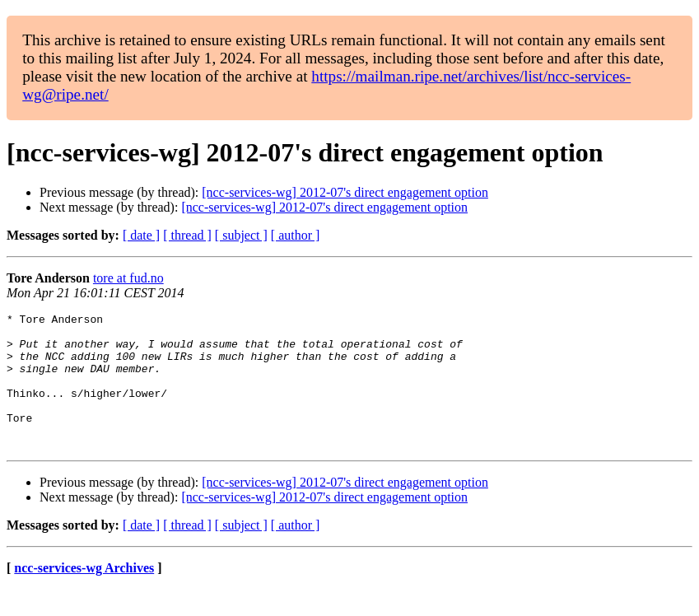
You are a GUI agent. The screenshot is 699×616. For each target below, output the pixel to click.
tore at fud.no (128, 278)
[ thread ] (187, 235)
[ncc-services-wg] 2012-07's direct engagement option (345, 192)
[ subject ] (241, 235)
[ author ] (296, 235)
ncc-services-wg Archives (84, 595)
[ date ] (141, 235)
